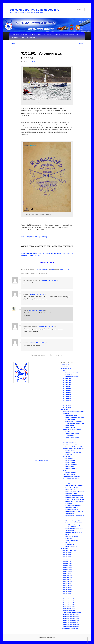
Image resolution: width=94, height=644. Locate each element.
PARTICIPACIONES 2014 (42, 269)
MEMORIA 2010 (68, 566)
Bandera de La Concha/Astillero (74, 447)
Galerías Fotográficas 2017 (71, 622)
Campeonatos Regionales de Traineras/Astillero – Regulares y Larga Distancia (75, 423)
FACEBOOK (58, 34)
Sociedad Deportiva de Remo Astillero (34, 10)
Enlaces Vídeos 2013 (69, 599)
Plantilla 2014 (67, 392)
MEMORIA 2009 (68, 564)
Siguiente (81, 44)
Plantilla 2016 (67, 396)
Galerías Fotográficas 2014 (71, 617)
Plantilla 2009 (67, 383)
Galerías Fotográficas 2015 (71, 618)
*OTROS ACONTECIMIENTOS (29, 38)
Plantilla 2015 (67, 394)
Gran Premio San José (70, 474)
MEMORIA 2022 (68, 589)
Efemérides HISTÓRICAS (73, 519)
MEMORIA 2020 (68, 585)
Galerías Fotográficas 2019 (71, 626)
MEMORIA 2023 (68, 591)
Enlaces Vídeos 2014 (69, 601)
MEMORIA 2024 (68, 593)
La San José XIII (70, 490)
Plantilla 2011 (67, 386)
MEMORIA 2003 (68, 552)
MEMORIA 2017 (68, 579)
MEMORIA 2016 (68, 577)
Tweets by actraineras (41, 465)
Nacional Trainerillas (71, 464)
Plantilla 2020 (67, 404)
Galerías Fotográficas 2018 (71, 624)
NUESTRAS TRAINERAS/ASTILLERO (74, 449)
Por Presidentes (70, 459)
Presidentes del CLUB (72, 373)
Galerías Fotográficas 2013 (71, 615)
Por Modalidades (70, 461)
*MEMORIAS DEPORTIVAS (71, 34)
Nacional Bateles (70, 462)
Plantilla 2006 (67, 379)
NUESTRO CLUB (36, 34)
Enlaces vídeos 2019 (69, 611)
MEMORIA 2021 (68, 587)
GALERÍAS (15, 38)
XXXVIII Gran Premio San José (72, 613)
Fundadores (69, 375)
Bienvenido (67, 371)
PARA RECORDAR (69, 480)
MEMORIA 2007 (68, 560)
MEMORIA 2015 (68, 576)
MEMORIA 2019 (68, 583)
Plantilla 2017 (67, 398)
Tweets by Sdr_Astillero (42, 461)
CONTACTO (25, 34)
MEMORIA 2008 (68, 562)
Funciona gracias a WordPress (47, 638)
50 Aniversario (70, 544)
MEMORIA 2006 (68, 558)
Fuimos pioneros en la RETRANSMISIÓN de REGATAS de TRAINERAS (74, 511)
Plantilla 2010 (67, 384)
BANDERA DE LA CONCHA (71, 445)
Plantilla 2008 (67, 381)
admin (53, 269)
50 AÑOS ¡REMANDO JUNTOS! (74, 486)
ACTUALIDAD (16, 34)
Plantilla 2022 (67, 408)
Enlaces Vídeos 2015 (69, 603)
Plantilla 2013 (67, 390)
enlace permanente (65, 269)
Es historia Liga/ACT (71, 472)
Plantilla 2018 (67, 400)
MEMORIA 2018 (68, 581)
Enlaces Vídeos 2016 (69, 605)
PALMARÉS (67, 457)
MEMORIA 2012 (68, 570)
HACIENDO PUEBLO (71, 546)
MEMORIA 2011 (68, 568)
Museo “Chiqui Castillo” (72, 488)
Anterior (12, 44)
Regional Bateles (70, 466)
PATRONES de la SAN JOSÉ (71, 478)
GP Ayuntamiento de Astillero (72, 476)
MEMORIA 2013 (68, 572)
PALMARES (49, 34)
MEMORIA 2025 (68, 595)
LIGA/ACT (66, 470)
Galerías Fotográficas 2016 (71, 620)
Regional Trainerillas (71, 468)
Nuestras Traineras (71, 451)
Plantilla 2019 (67, 402)
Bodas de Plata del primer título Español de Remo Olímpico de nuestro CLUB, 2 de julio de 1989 (75, 498)
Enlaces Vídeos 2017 (69, 607)
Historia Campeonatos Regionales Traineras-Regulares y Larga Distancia (75, 418)
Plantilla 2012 (67, 388)
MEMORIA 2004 (68, 554)
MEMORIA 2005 (68, 556)
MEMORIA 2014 (68, 574)
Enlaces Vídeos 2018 (69, 609)
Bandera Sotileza (70, 427)
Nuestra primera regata (72, 377)
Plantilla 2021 (67, 406)
